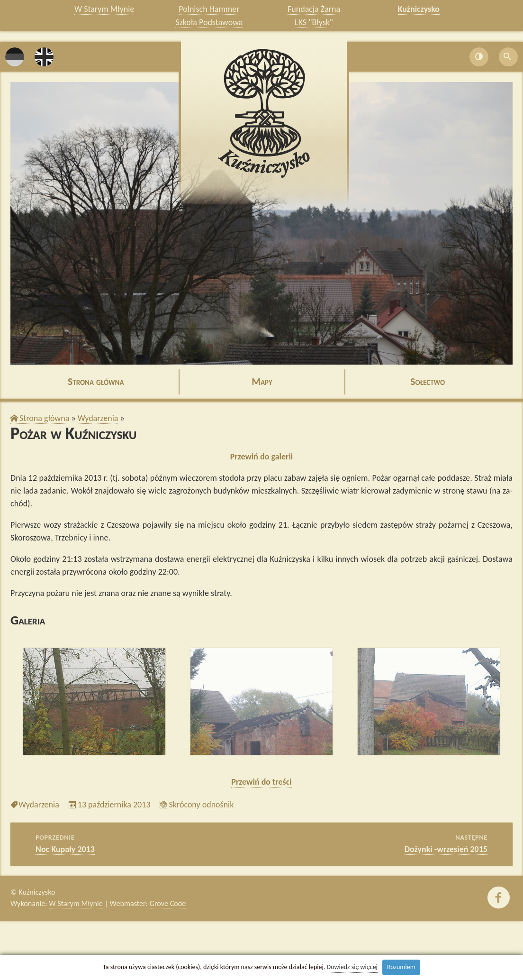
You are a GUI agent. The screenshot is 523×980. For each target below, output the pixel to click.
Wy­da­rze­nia (98, 418)
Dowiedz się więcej (352, 967)
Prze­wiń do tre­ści (261, 782)
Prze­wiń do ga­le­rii (262, 457)
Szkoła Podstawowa (209, 22)
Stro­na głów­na (96, 381)
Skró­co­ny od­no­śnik (201, 805)
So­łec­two (428, 381)
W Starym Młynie (104, 9)
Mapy (262, 381)
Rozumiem (401, 967)
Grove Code (168, 903)
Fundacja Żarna (314, 9)
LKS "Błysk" (314, 22)
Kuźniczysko (419, 9)
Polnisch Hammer (209, 9)
